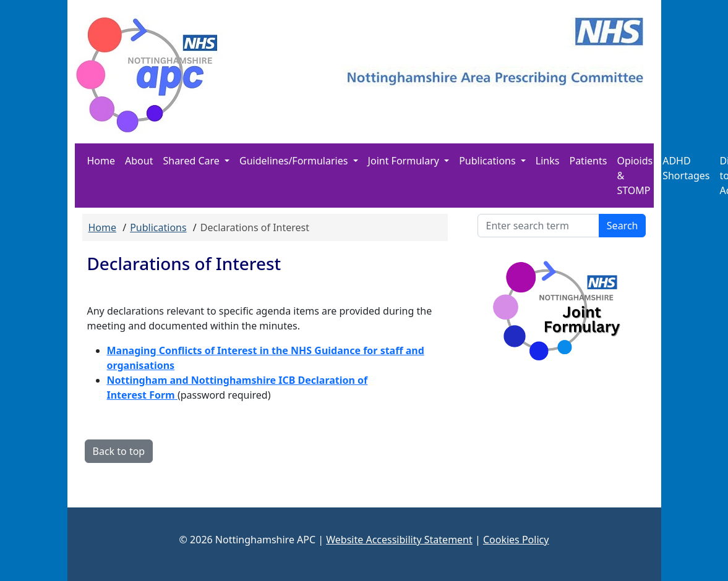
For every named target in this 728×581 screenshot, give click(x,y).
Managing (133, 350)
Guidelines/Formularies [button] (295, 161)
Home (101, 161)
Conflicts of (188, 350)
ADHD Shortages (686, 168)
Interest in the (254, 350)
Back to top (119, 451)
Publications (158, 227)
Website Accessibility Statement (399, 540)
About (139, 161)
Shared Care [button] (192, 161)
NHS (302, 350)
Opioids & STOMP (635, 176)
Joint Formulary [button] (405, 161)
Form (161, 395)
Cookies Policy (516, 540)
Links (548, 161)
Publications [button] (489, 161)
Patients (588, 161)
